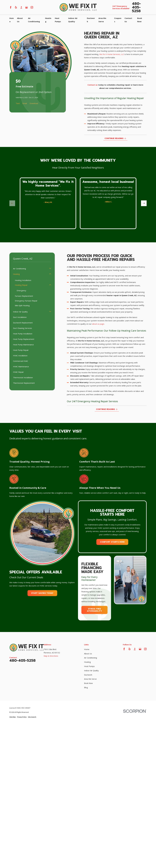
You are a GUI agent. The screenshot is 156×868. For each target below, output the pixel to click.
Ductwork (88, 675)
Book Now (88, 683)
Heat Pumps (89, 666)
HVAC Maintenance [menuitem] (21, 366)
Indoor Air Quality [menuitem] (73, 20)
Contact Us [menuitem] (128, 20)
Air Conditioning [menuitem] (34, 20)
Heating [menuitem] (48, 20)
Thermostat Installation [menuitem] (23, 377)
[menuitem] (13, 717)
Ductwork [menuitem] (91, 20)
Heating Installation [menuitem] (23, 280)
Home (87, 649)
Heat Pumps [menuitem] (58, 20)
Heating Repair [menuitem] (21, 285)
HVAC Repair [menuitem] (18, 372)
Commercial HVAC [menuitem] (21, 361)
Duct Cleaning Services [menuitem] (22, 328)
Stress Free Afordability (95, 610)
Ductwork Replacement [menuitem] (23, 323)
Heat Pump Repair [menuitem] (21, 350)
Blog (86, 687)
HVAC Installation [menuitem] (20, 356)
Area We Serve (90, 679)
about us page (98, 324)
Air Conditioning (91, 658)
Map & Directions (51, 656)
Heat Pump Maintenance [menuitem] (23, 345)
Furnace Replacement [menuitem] (24, 296)
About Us (88, 654)
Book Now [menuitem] (140, 20)
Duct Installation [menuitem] (20, 317)
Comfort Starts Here (112, 542)
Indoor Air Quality (91, 670)
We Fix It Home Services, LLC (112, 54)
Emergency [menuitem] (21, 290)
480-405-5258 (136, 7)
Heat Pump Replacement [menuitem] (24, 339)
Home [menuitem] (12, 20)
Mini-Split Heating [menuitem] (22, 305)
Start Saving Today (42, 593)
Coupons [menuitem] (118, 20)
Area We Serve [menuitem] (102, 20)
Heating (87, 662)
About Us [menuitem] (20, 20)
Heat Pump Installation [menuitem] (23, 334)
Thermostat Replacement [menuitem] (24, 383)
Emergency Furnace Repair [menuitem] (26, 301)
